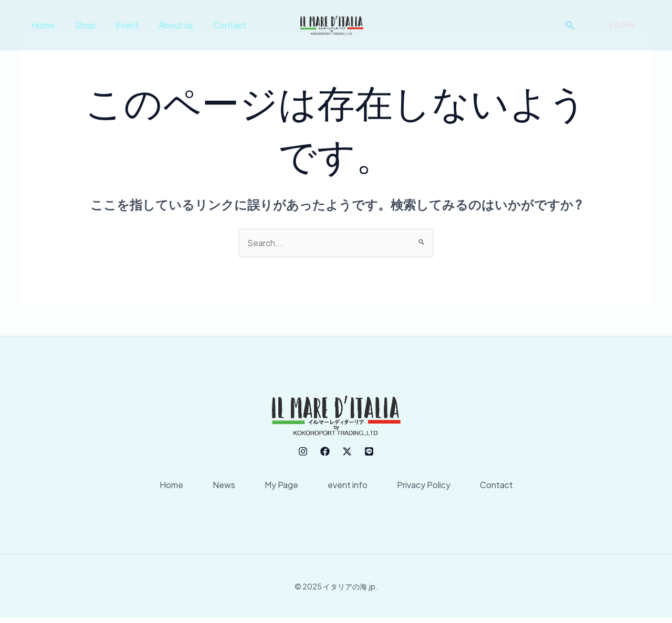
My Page (279, 488)
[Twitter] (347, 451)
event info (350, 488)
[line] (369, 451)
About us (165, 25)
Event (119, 25)
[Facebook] (325, 451)
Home (41, 25)
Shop (80, 25)
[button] (570, 25)
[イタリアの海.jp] (332, 24)
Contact (216, 25)
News (218, 488)
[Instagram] (303, 451)
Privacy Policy (430, 488)
